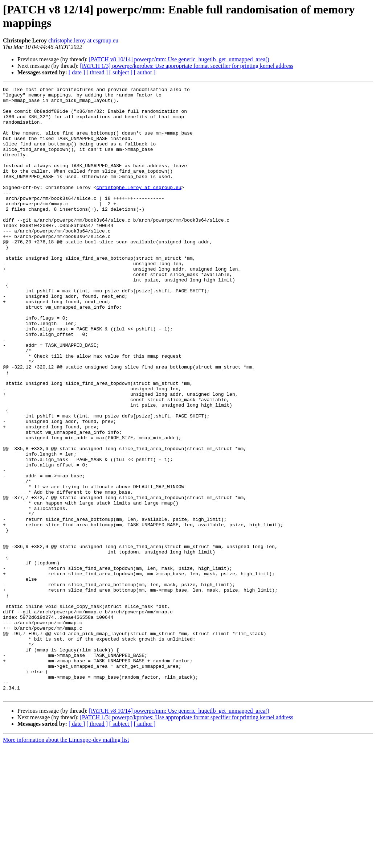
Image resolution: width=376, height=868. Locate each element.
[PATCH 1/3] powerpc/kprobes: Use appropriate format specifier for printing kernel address (187, 66)
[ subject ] (121, 72)
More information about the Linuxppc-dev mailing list (66, 862)
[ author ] (145, 72)
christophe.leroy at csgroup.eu (83, 40)
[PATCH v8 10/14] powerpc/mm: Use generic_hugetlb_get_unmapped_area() (179, 59)
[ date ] (77, 72)
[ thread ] (97, 72)
